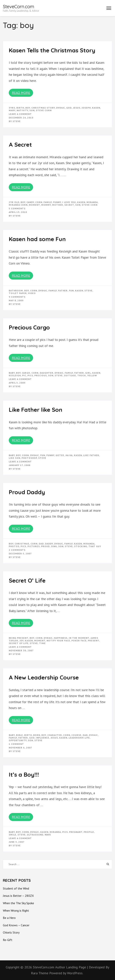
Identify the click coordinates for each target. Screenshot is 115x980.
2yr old (14, 202)
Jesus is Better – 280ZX (18, 896)
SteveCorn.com (19, 6)
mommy (46, 205)
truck (82, 375)
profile (89, 832)
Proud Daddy (27, 492)
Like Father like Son (36, 410)
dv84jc (61, 108)
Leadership (76, 738)
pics (30, 375)
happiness (61, 638)
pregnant (76, 832)
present (94, 641)
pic (24, 375)
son (32, 110)
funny (57, 202)
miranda (92, 202)
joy (21, 641)
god (69, 108)
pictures (34, 546)
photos (14, 546)
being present (19, 638)
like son (15, 458)
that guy (95, 546)
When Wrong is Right (16, 910)
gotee (60, 455)
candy (30, 202)
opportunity (18, 740)
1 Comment (16, 744)
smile (13, 835)
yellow (92, 375)
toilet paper (18, 293)
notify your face (58, 641)
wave (48, 835)
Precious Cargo (29, 327)
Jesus (77, 108)
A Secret (20, 145)
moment (34, 205)
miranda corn (18, 205)
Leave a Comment (20, 114)
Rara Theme (40, 973)
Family (48, 202)
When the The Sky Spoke (18, 903)
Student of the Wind (16, 888)
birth (20, 108)
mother (58, 205)
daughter (47, 373)
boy (28, 108)
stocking (81, 546)
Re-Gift (8, 940)
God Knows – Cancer (16, 925)
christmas (22, 544)
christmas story (43, 108)
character (55, 735)
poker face (79, 641)
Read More (21, 93)
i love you (69, 202)
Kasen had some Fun (37, 239)
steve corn (44, 110)
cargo (26, 373)
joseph (86, 108)
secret (69, 205)
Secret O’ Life (27, 580)
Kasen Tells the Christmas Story (52, 50)
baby (12, 373)
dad (41, 544)
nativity (22, 110)
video (32, 293)
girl (88, 373)
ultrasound (35, 835)
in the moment (79, 638)
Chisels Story (11, 932)
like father (91, 455)
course (76, 735)
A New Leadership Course (44, 677)
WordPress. (75, 973)
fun (71, 291)
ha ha (69, 455)
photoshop (29, 458)
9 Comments (17, 297)
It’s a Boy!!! (24, 775)
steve (88, 291)
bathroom (16, 291)
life (87, 738)
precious (41, 375)
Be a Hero (9, 918)
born (37, 735)
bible (19, 735)
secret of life (19, 643)
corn (39, 202)
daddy (49, 544)
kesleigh (15, 375)
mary (12, 110)
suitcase (70, 375)
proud (45, 546)
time (42, 643)
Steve (17, 121)
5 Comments (17, 208)
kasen (96, 108)
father (63, 291)
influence (43, 738)
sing (54, 546)
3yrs (12, 108)
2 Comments (17, 550)
